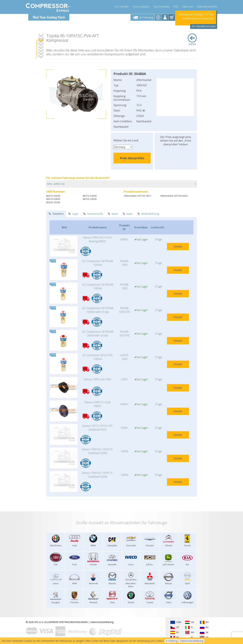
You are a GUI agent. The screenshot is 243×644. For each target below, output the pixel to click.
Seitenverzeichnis (207, 7)
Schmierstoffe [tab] (93, 214)
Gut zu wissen (141, 7)
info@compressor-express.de (198, 18)
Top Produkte (161, 7)
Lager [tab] (73, 214)
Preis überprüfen (132, 158)
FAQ (176, 7)
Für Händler (122, 7)
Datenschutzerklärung (102, 622)
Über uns (188, 7)
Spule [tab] (113, 214)
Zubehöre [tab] (56, 214)
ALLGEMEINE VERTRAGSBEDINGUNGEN (66, 622)
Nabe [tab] (128, 214)
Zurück (192, 40)
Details (178, 246)
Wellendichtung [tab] (148, 214)
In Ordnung (172, 641)
